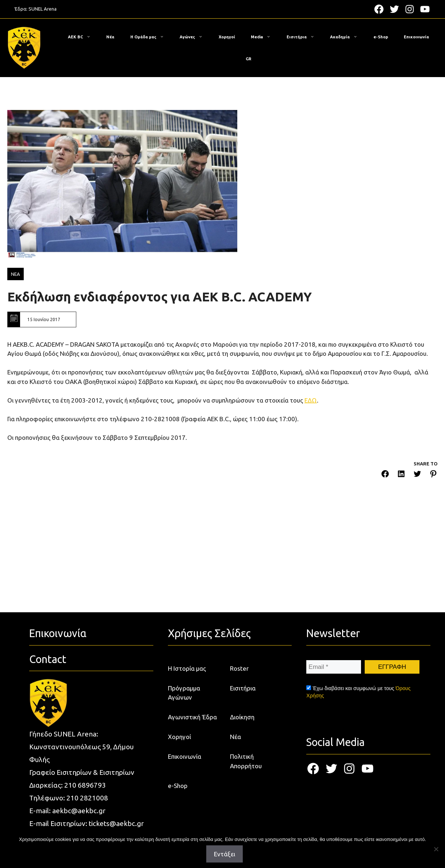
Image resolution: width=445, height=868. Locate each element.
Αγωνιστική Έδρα (192, 717)
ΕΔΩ (311, 400)
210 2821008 (87, 798)
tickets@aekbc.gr (116, 823)
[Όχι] (436, 849)
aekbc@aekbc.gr (79, 811)
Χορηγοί (227, 37)
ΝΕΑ (16, 274)
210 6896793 (85, 785)
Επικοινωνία (416, 37)
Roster (239, 668)
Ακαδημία (347, 37)
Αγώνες (195, 37)
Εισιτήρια (304, 37)
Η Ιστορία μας (187, 668)
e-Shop (381, 37)
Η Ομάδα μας (151, 37)
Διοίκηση (242, 717)
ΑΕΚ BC (83, 37)
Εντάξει (225, 854)
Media (264, 37)
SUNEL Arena (43, 9)
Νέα (110, 37)
